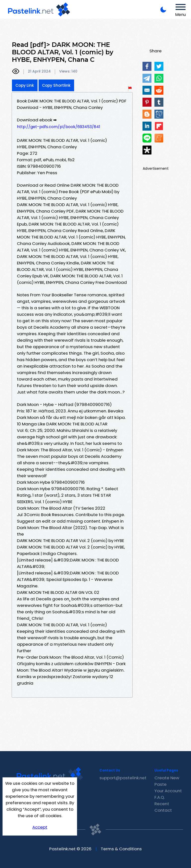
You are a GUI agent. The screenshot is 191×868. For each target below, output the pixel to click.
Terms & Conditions (121, 849)
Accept (40, 827)
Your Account (168, 791)
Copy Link (25, 85)
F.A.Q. (160, 797)
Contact (163, 810)
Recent (162, 804)
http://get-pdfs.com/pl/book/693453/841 (59, 127)
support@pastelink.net (123, 778)
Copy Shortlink (56, 85)
